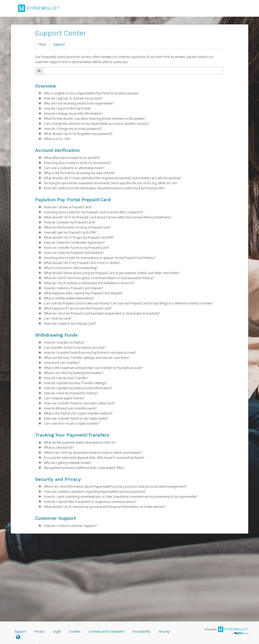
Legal (57, 631)
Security (164, 631)
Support (59, 44)
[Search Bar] (133, 71)
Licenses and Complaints (107, 631)
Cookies (75, 631)
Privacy (39, 631)
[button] (40, 93)
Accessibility (142, 631)
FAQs (42, 44)
